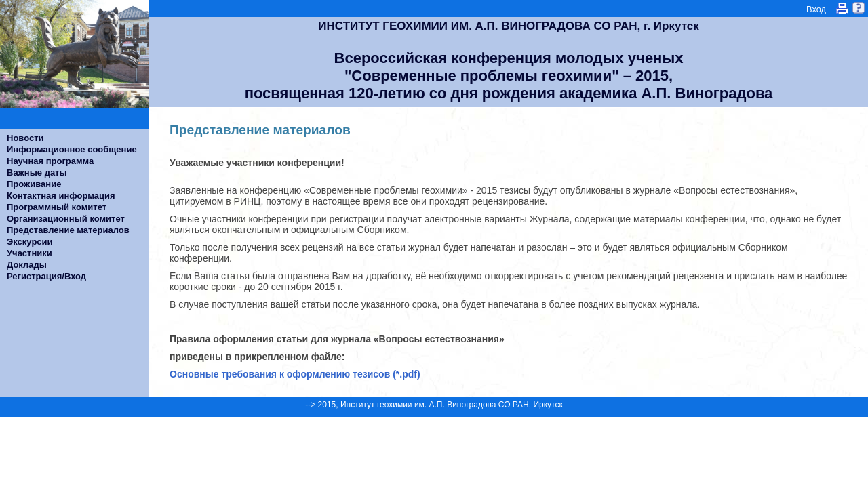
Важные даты (37, 172)
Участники (29, 253)
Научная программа (50, 161)
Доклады (27, 265)
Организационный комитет (66, 219)
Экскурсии (30, 242)
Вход (816, 9)
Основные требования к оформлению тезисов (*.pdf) (295, 374)
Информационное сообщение (72, 149)
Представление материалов (68, 230)
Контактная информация (61, 196)
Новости (25, 138)
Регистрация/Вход (46, 276)
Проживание (34, 184)
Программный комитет (57, 207)
